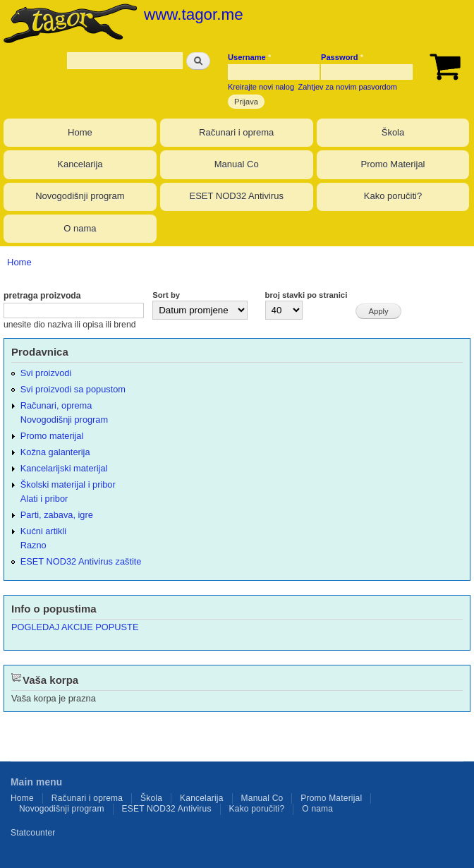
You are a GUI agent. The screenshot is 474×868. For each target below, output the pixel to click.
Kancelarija (80, 164)
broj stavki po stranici (306, 295)
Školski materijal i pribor (68, 484)
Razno (34, 545)
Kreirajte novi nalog (261, 87)
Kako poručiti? (393, 196)
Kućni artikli (43, 531)
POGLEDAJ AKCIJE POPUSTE (75, 627)
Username (249, 57)
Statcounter (33, 833)
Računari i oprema (236, 132)
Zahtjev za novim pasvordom (348, 87)
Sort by (166, 295)
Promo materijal (52, 436)
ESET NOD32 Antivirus (236, 196)
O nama (80, 228)
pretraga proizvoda (42, 296)
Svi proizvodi (46, 373)
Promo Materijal (393, 164)
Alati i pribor (44, 499)
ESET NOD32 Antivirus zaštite (81, 561)
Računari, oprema (56, 405)
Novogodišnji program (80, 196)
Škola (393, 132)
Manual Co (237, 164)
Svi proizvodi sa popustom (73, 389)
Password (342, 57)
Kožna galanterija (55, 452)
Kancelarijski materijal (64, 468)
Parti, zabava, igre (57, 515)
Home (80, 132)
